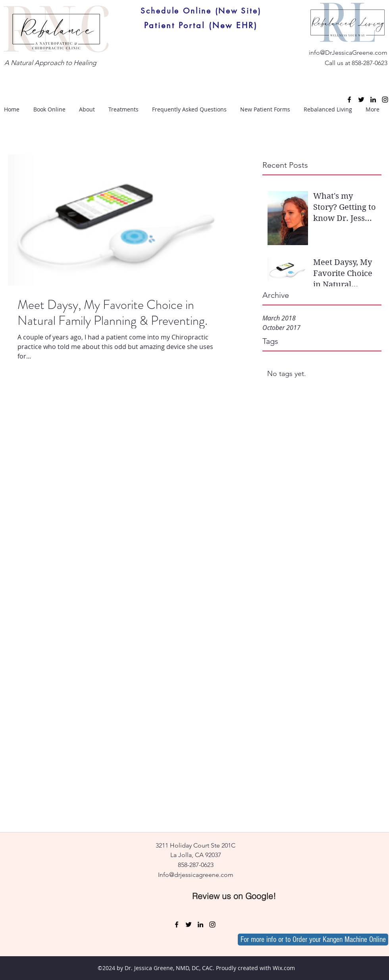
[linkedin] (373, 100)
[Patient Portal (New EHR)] (201, 25)
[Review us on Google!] (234, 896)
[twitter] (361, 100)
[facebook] (349, 100)
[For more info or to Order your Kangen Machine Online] (313, 940)
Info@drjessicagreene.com (196, 875)
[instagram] (385, 100)
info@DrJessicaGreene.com (348, 53)
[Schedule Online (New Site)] (201, 11)
